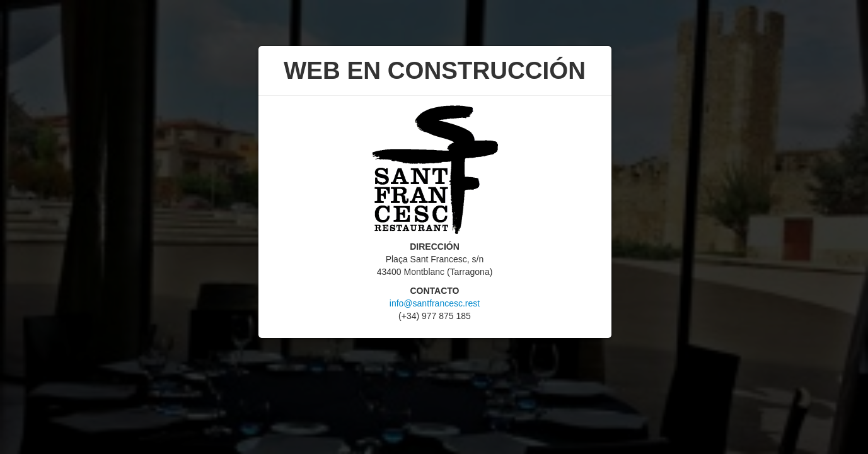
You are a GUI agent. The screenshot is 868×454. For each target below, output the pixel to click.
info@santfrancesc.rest (435, 303)
